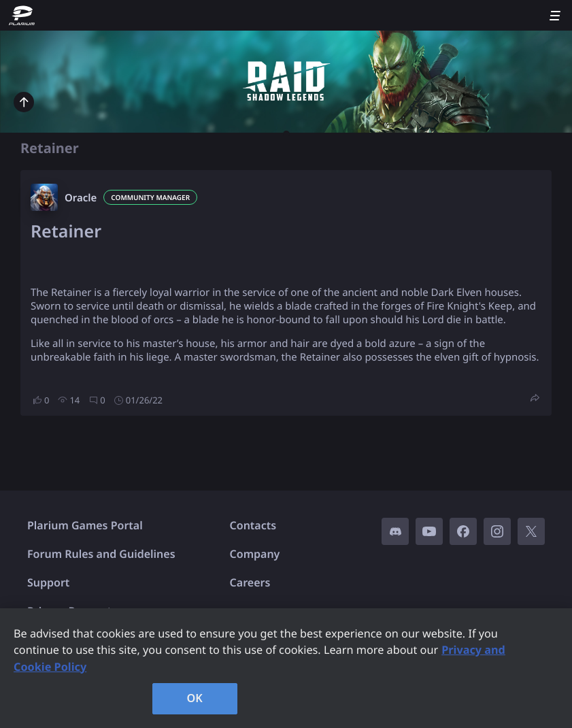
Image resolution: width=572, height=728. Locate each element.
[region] (286, 668)
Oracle (81, 198)
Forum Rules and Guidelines (101, 554)
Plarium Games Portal (85, 525)
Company (255, 554)
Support (48, 582)
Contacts (253, 525)
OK (195, 698)
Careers (250, 582)
